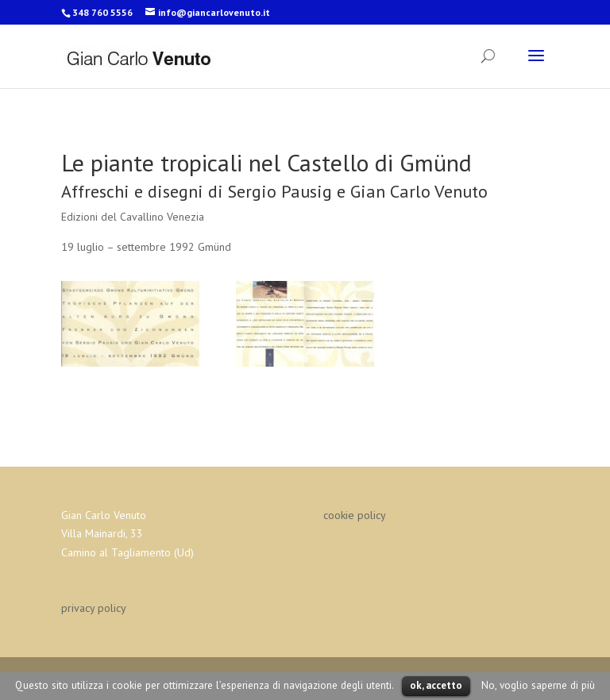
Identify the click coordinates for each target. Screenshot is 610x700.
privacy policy (94, 608)
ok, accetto (436, 685)
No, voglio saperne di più (538, 685)
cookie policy (355, 515)
